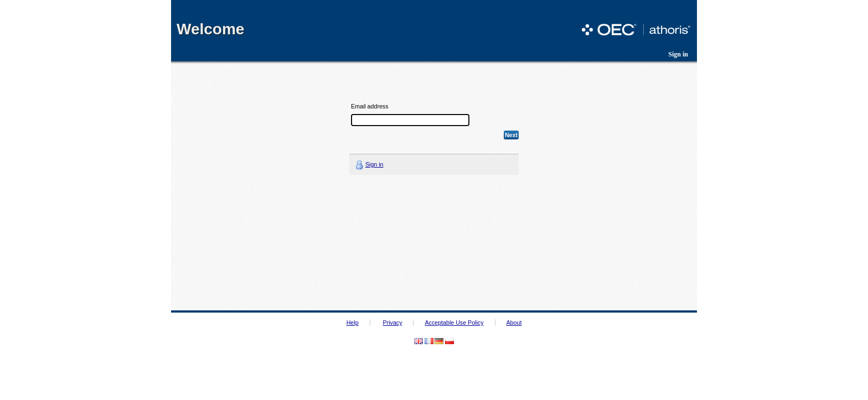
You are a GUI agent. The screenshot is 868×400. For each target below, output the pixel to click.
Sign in (678, 54)
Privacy (393, 323)
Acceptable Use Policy (454, 323)
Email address (370, 107)
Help (353, 323)
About (514, 323)
